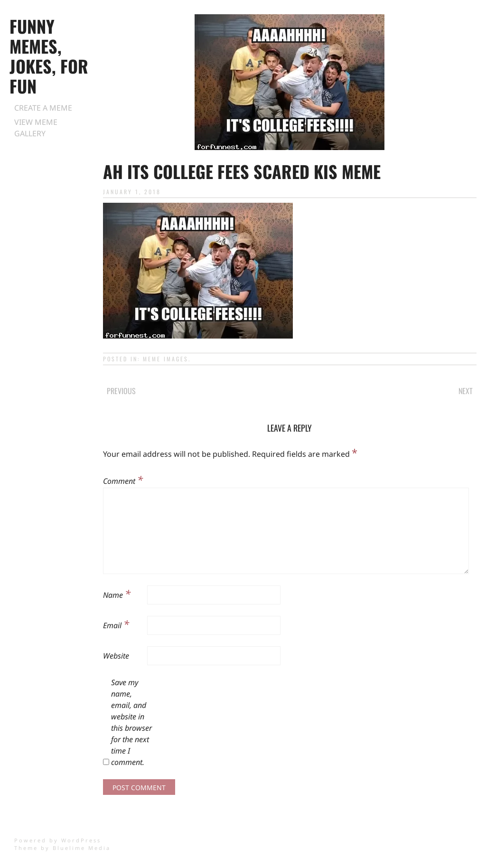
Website (116, 656)
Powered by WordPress (58, 840)
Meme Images (166, 359)
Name (117, 594)
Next (466, 391)
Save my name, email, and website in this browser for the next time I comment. (131, 722)
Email (116, 624)
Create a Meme (43, 108)
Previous (121, 391)
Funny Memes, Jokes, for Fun (49, 56)
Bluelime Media (82, 848)
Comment (123, 480)
